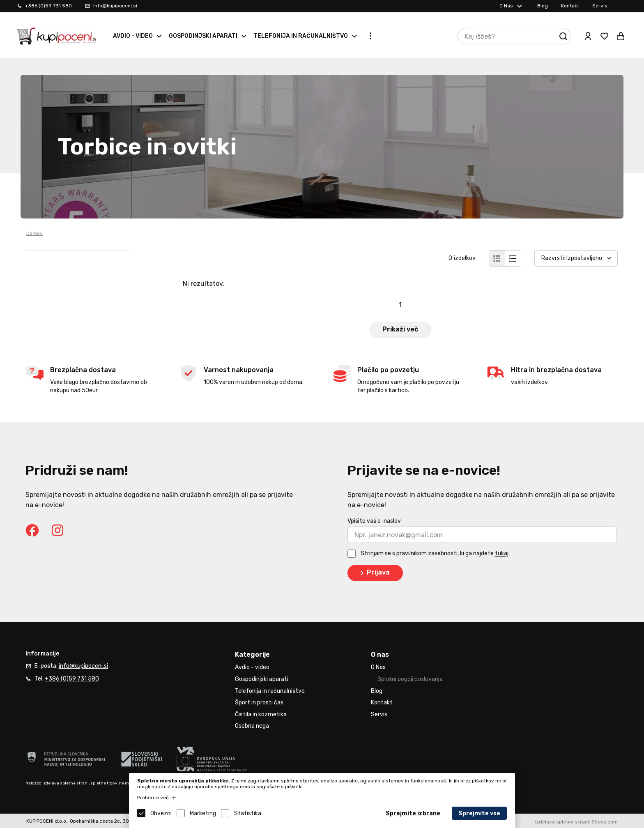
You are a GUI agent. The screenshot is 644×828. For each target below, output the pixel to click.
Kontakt (570, 6)
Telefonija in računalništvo (301, 36)
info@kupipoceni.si (115, 6)
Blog (543, 6)
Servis (600, 6)
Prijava (374, 573)
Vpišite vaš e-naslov (374, 521)
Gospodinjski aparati (203, 36)
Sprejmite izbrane (413, 813)
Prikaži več (400, 329)
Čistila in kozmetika (261, 714)
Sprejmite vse (479, 813)
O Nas (506, 6)
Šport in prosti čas (259, 703)
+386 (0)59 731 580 (48, 6)
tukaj (502, 554)
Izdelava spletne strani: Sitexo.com (576, 822)
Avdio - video (133, 36)
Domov (34, 233)
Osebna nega (252, 726)
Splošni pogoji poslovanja (410, 679)
